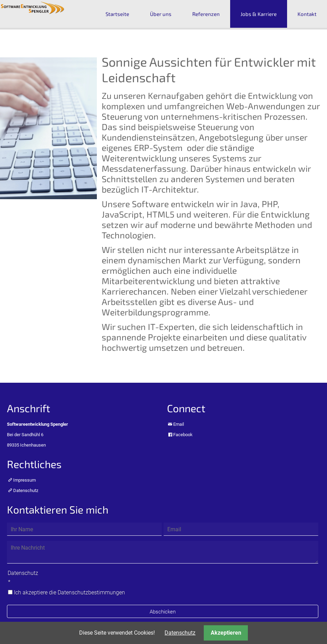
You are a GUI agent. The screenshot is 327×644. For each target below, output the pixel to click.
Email (179, 424)
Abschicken (163, 612)
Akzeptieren (226, 633)
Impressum (24, 480)
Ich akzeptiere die (69, 592)
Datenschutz (26, 490)
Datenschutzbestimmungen (91, 592)
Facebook (183, 435)
